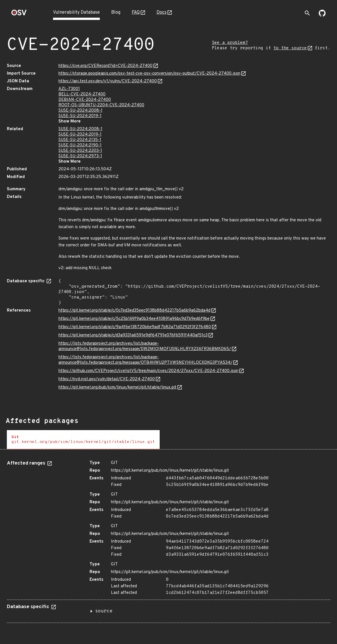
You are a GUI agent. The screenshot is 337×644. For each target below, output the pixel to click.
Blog (116, 13)
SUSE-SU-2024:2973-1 (80, 156)
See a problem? (230, 43)
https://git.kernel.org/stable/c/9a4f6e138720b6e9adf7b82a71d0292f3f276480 (135, 327)
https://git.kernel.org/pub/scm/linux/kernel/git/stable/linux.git (117, 388)
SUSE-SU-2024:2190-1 (80, 145)
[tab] (83, 440)
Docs (162, 13)
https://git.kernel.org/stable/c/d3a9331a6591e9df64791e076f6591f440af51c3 (133, 335)
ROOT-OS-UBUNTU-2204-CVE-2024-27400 (101, 105)
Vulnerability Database (76, 13)
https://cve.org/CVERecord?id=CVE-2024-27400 (105, 66)
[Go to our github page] (322, 15)
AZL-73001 (69, 89)
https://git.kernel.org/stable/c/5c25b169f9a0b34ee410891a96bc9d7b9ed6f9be (134, 319)
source (104, 611)
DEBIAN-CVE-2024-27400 (85, 100)
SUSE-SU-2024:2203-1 (80, 151)
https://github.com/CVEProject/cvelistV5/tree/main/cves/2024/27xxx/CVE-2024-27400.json (148, 371)
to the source (290, 48)
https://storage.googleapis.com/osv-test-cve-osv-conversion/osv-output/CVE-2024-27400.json (149, 74)
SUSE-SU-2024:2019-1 (80, 116)
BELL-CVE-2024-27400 (82, 94)
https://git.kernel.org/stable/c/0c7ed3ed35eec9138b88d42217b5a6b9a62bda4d (134, 311)
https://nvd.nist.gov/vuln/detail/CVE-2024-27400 (107, 379)
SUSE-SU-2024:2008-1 (80, 111)
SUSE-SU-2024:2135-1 (80, 140)
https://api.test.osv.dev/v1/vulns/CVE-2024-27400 (108, 81)
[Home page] (19, 14)
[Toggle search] (307, 13)
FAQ (136, 13)
